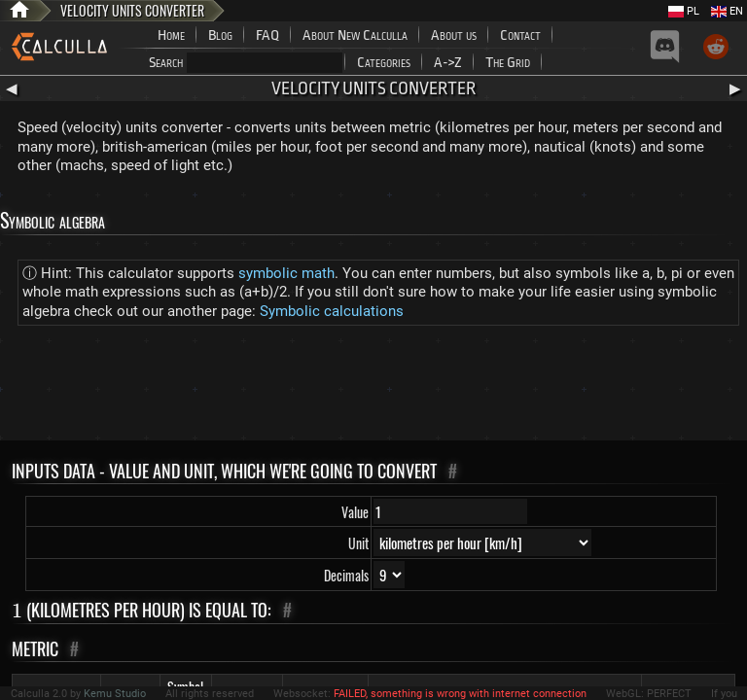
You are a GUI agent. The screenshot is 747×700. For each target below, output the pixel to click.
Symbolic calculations (332, 311)
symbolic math (286, 273)
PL (684, 11)
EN (727, 11)
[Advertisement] (373, 387)
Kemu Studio (115, 694)
